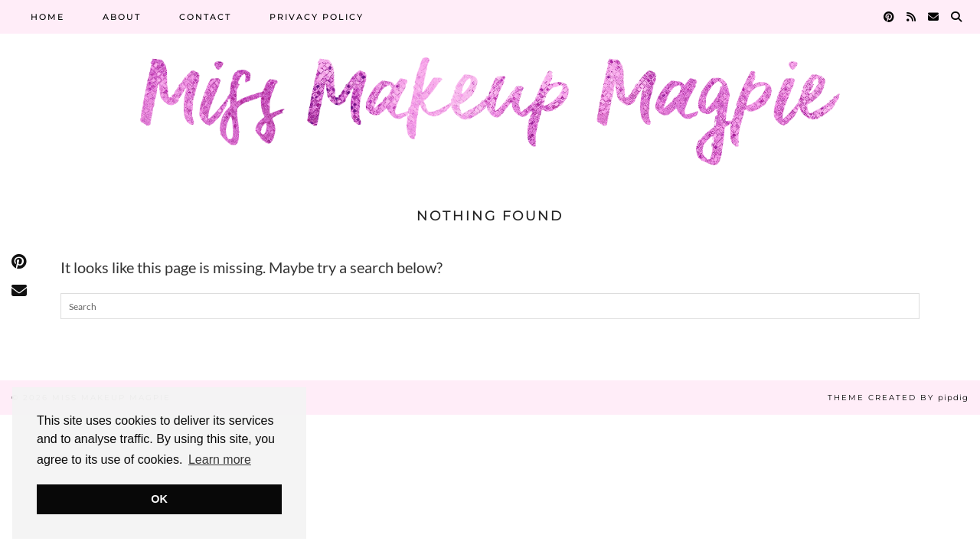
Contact (205, 17)
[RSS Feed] (912, 17)
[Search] (957, 17)
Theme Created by (898, 398)
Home (47, 17)
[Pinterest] (890, 17)
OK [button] (159, 499)
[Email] (934, 17)
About (122, 17)
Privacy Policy (317, 17)
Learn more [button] (220, 460)
